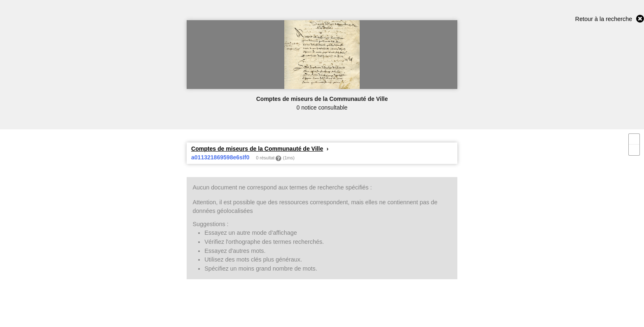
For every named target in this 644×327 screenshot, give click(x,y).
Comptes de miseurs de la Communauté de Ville (257, 149)
